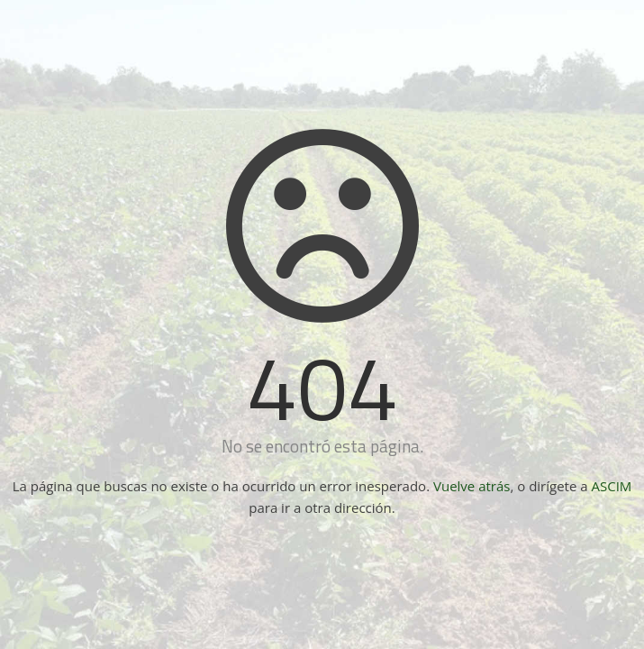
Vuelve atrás (472, 486)
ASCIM (612, 486)
